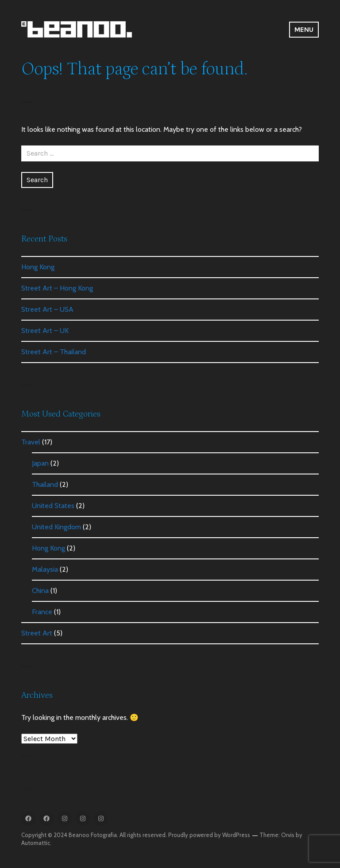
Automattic (36, 843)
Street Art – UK (45, 331)
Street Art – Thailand (54, 352)
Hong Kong (38, 267)
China (40, 591)
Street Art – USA (47, 309)
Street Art (37, 633)
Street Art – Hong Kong (57, 288)
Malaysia (45, 569)
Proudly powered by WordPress (209, 835)
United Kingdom (56, 527)
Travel (31, 442)
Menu (304, 29)
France (42, 612)
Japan (40, 463)
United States (53, 506)
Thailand (45, 484)
